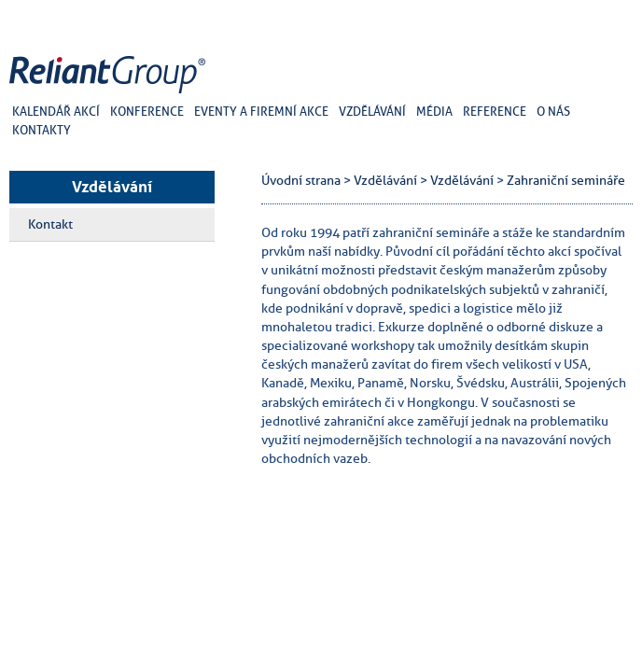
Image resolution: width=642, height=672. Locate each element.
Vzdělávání (112, 187)
